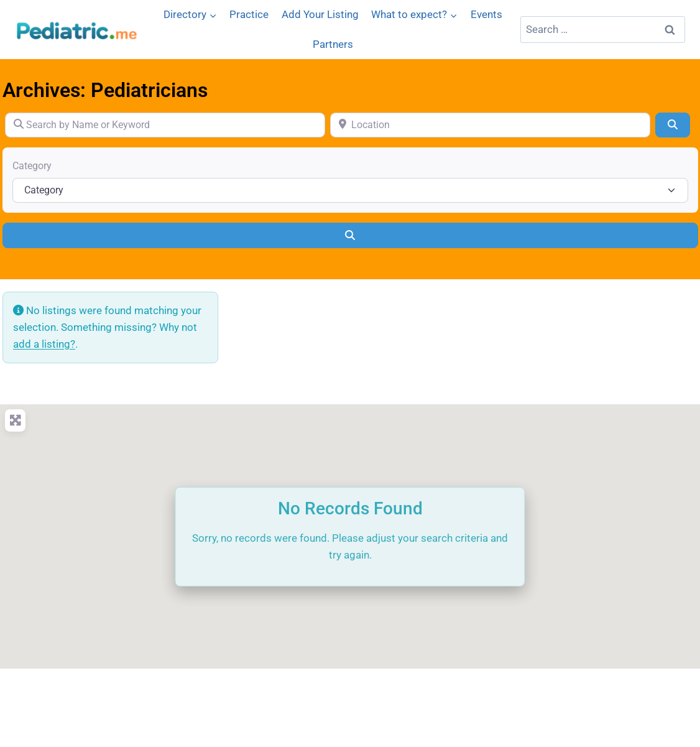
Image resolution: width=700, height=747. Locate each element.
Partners (333, 44)
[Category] (350, 190)
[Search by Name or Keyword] (165, 125)
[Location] (490, 125)
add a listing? (44, 344)
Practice (249, 14)
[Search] (673, 125)
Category (32, 166)
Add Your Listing (320, 14)
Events (486, 14)
